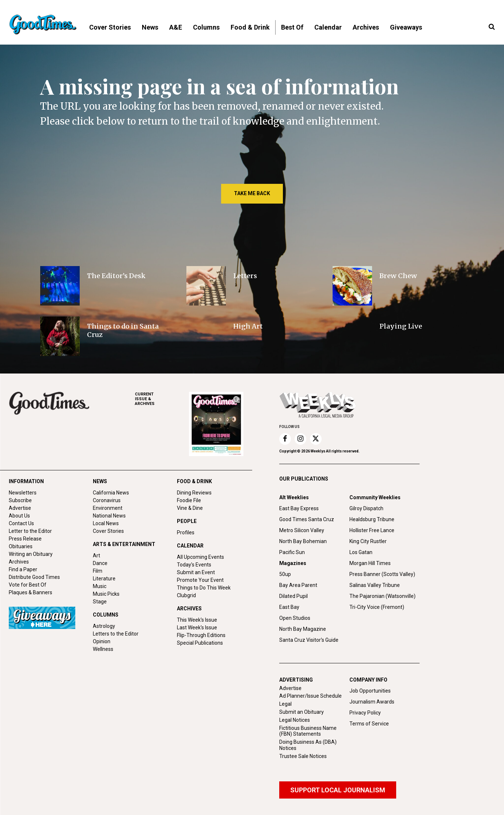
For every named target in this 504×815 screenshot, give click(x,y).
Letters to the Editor (116, 634)
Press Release (25, 539)
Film (98, 571)
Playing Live (401, 326)
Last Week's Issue (197, 628)
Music (100, 586)
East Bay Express (299, 508)
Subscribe (20, 500)
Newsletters (23, 493)
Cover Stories (108, 531)
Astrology (104, 626)
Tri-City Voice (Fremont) (377, 607)
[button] (492, 27)
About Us (19, 516)
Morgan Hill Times (370, 563)
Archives (19, 562)
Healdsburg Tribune (372, 519)
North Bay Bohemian (303, 541)
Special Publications (200, 643)
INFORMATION (26, 481)
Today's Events (194, 565)
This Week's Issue (197, 620)
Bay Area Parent (298, 585)
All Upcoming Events (200, 557)
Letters (245, 276)
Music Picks (106, 594)
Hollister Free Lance (372, 530)
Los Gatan (361, 552)
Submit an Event (196, 572)
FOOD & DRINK (194, 481)
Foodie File (189, 500)
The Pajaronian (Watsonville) (382, 596)
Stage (100, 602)
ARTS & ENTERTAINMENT (124, 544)
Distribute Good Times (34, 577)
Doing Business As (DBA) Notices (308, 745)
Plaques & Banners (31, 592)
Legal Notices (295, 720)
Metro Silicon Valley (302, 530)
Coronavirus (107, 500)
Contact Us (21, 523)
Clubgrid (186, 595)
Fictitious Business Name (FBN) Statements (308, 731)
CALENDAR (190, 546)
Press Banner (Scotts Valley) (382, 574)
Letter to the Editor (30, 531)
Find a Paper (23, 569)
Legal (285, 704)
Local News (106, 523)
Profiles (186, 532)
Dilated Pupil (293, 596)
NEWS (100, 481)
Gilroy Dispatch (366, 508)
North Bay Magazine (303, 629)
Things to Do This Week (204, 588)
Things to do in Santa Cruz (123, 330)
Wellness (103, 649)
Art (96, 556)
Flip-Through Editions (201, 635)
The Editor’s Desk (116, 276)
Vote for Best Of (28, 585)
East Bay (289, 607)
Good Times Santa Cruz (307, 519)
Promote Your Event (200, 580)
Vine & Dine (190, 508)
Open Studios (295, 618)
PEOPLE (187, 521)
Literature (104, 579)
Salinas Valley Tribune (375, 585)
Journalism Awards (372, 702)
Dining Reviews (194, 493)
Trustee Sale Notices (303, 756)
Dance (100, 563)
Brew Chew (398, 276)
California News (111, 493)
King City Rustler (368, 541)
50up (285, 574)
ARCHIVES (162, 399)
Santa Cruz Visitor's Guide (309, 640)
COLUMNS (106, 615)
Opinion (102, 641)
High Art (248, 326)
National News (109, 516)
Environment (108, 508)
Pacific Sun (292, 552)
